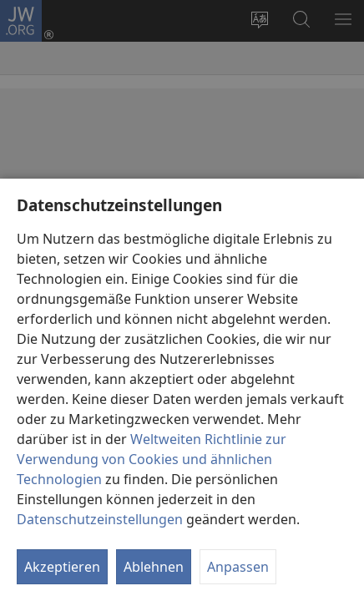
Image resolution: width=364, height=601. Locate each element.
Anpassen (238, 567)
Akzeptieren (62, 567)
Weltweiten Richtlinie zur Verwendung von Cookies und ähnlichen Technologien (152, 459)
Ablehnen (154, 567)
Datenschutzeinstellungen (100, 519)
